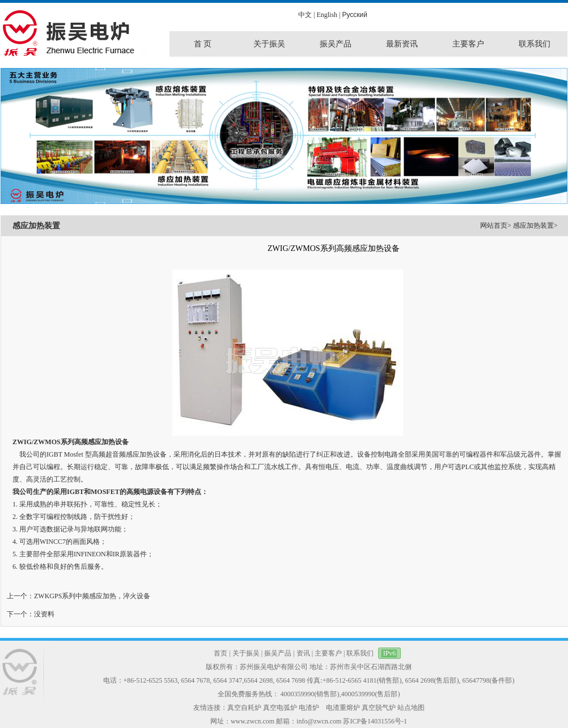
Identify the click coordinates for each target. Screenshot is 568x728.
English (327, 15)
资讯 (303, 653)
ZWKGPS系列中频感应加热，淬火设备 (92, 596)
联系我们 (360, 653)
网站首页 (494, 225)
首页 (221, 653)
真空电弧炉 (280, 708)
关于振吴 (246, 653)
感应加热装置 (533, 225)
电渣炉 (309, 708)
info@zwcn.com (319, 721)
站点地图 (411, 708)
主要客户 (328, 653)
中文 (305, 15)
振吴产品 (278, 653)
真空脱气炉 (379, 708)
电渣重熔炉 (343, 708)
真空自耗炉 (244, 708)
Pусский (355, 15)
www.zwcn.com (253, 721)
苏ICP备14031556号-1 (375, 721)
